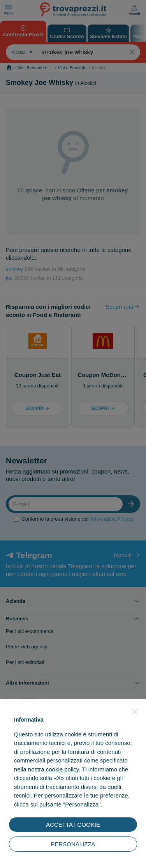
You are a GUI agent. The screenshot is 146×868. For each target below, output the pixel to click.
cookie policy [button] (62, 769)
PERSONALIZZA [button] (73, 844)
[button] (135, 711)
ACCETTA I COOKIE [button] (73, 825)
